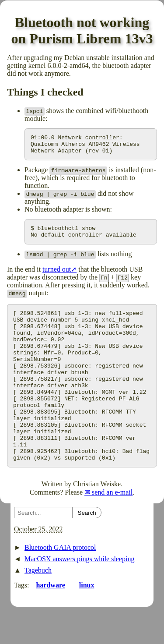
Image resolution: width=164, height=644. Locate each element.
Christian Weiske (97, 521)
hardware (50, 622)
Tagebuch (38, 607)
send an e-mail (112, 529)
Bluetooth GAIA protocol (60, 584)
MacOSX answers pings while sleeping (80, 596)
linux (87, 622)
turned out (57, 276)
